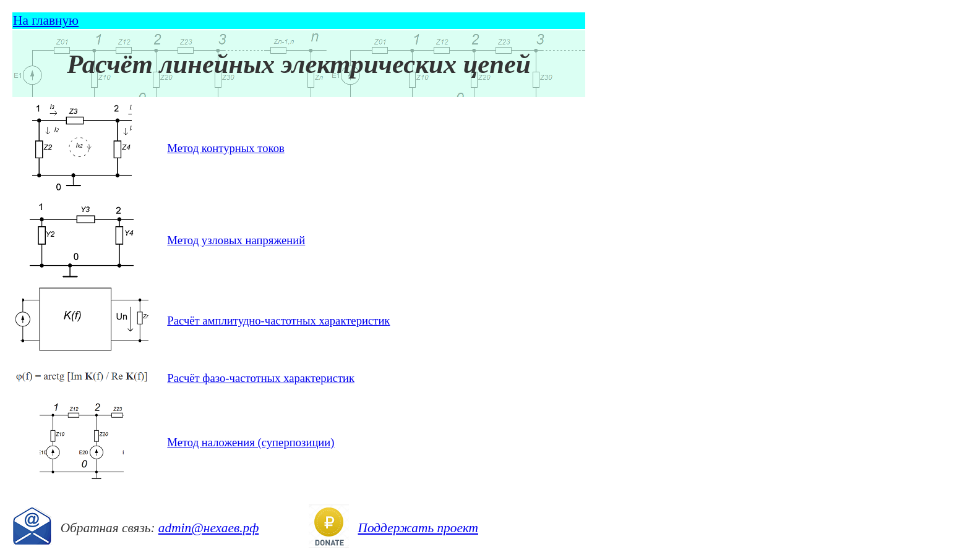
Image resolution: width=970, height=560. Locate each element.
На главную (46, 20)
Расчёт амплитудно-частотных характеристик (278, 320)
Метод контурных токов (225, 148)
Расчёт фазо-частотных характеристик (261, 378)
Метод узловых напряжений (236, 240)
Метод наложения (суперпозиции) (251, 442)
